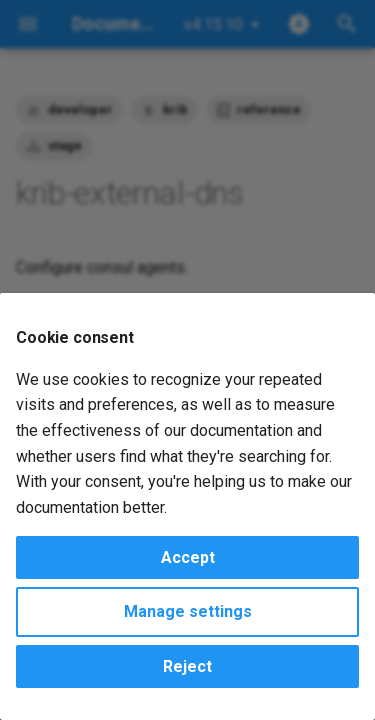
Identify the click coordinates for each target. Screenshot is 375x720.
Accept (188, 557)
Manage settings (188, 611)
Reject (187, 666)
